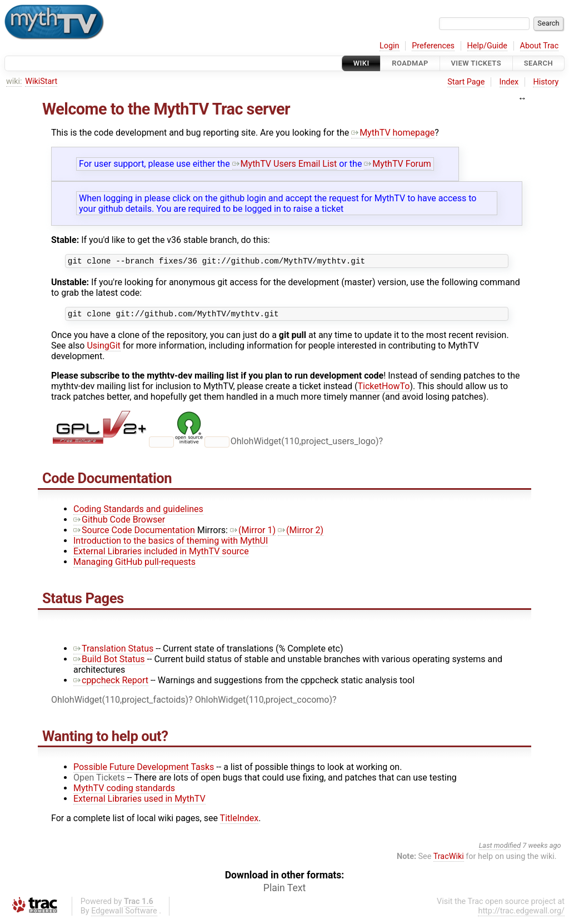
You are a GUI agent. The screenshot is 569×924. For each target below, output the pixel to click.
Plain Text (284, 891)
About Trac (540, 46)
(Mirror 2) (301, 533)
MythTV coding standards (124, 791)
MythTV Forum (398, 164)
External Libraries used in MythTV (139, 802)
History (546, 82)
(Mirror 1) (253, 533)
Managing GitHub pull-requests (134, 565)
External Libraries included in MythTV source (161, 555)
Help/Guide (487, 46)
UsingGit (103, 349)
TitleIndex (239, 821)
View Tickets (476, 63)
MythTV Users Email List (285, 164)
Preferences (433, 46)
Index (509, 82)
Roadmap (410, 63)
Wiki (361, 63)
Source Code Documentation (134, 533)
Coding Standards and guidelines (138, 512)
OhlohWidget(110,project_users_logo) (305, 444)
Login (390, 46)
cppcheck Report (111, 684)
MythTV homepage (393, 133)
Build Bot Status (109, 662)
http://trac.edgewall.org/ (521, 914)
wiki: (14, 81)
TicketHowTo (384, 389)
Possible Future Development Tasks (144, 770)
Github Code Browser (119, 523)
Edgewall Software (124, 914)
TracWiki (449, 860)
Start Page (466, 82)
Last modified (500, 849)
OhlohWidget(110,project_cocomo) (264, 703)
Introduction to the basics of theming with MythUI (171, 544)
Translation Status (113, 652)
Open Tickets (99, 781)
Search (538, 63)
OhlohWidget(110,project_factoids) (120, 703)
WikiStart (41, 81)
